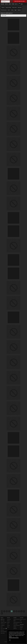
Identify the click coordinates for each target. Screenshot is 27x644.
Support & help (4, 622)
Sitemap (2, 630)
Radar (8, 627)
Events (8, 625)
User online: (4, 629)
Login (20, 4)
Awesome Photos (8, 8)
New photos (20, 8)
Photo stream (14, 8)
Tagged (15, 10)
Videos (8, 622)
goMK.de (15, 629)
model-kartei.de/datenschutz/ (14, 638)
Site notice (3, 633)
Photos (8, 621)
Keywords (19, 10)
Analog (12, 10)
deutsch (21, 626)
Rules (2, 627)
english (21, 628)
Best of (9, 10)
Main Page (3, 621)
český (21, 629)
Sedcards (9, 619)
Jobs (8, 624)
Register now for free (20, 1)
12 (24, 611)
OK (10, 640)
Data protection (4, 632)
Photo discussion (4, 10)
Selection (3, 8)
